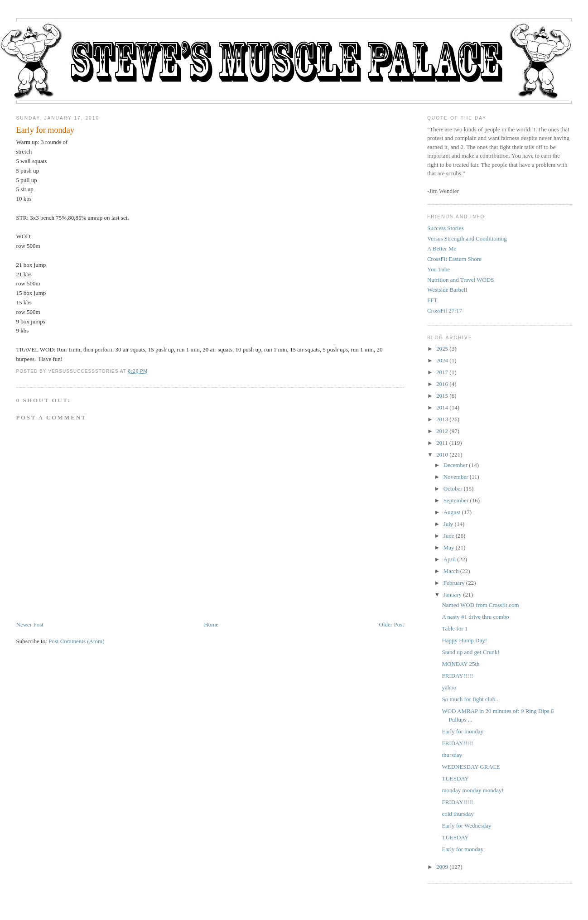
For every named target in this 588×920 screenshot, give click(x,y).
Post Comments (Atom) (77, 641)
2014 (442, 407)
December (455, 465)
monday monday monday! (472, 790)
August (452, 512)
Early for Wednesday (466, 826)
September (456, 500)
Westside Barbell (447, 290)
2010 (442, 455)
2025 (442, 349)
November (456, 477)
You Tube (439, 269)
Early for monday (45, 130)
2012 (442, 431)
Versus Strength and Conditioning (467, 238)
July (448, 524)
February (454, 583)
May (449, 547)
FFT (432, 300)
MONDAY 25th (460, 664)
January (453, 595)
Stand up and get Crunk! (470, 652)
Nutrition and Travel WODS (460, 280)
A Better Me (442, 248)
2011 (442, 443)
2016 (442, 384)
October (453, 489)
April (450, 559)
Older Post (392, 624)
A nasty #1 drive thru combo (475, 617)
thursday (452, 755)
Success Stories (446, 228)
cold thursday (458, 814)
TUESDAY (455, 778)
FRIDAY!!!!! (457, 676)
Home (211, 624)
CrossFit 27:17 (445, 311)
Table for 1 (455, 629)
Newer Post (30, 624)
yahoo (449, 687)
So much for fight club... (470, 699)
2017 (442, 372)
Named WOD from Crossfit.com (480, 605)
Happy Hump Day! (464, 640)
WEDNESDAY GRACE (471, 767)
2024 (442, 360)
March (451, 571)
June (449, 536)
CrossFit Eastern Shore (454, 259)
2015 (442, 396)
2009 (442, 867)
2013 (442, 419)
